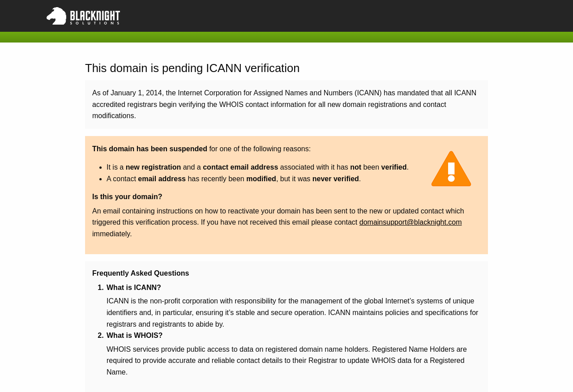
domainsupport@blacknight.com (411, 222)
